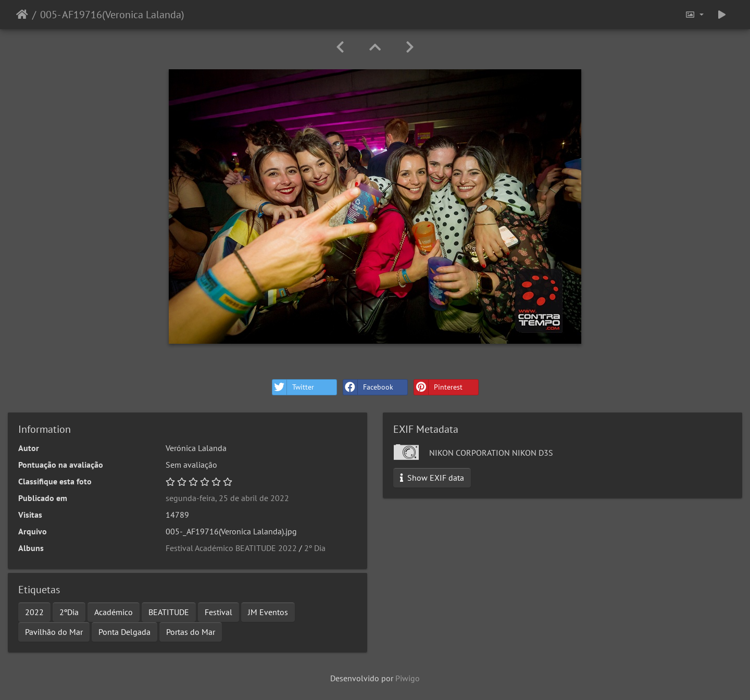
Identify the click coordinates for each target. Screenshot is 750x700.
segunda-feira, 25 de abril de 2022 (227, 498)
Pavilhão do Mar (54, 632)
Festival (218, 612)
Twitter (293, 387)
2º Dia (315, 548)
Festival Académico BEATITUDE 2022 (231, 548)
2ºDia (69, 612)
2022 (34, 612)
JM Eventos (268, 612)
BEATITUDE (169, 612)
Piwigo (408, 678)
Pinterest (438, 387)
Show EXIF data (432, 478)
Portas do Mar (191, 632)
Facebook (368, 387)
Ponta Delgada (124, 632)
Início (22, 15)
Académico (114, 612)
